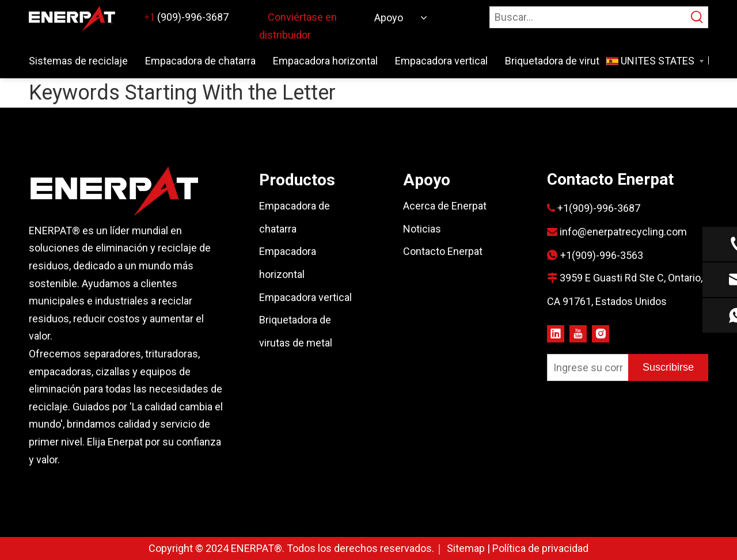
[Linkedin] (556, 333)
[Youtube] (578, 333)
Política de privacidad (540, 548)
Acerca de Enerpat (445, 206)
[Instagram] (601, 333)
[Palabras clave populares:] (697, 17)
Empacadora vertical (305, 297)
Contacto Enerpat (443, 251)
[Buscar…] (588, 17)
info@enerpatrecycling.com (623, 232)
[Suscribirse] (668, 367)
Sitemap (467, 548)
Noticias (422, 229)
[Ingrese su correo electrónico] (585, 367)
